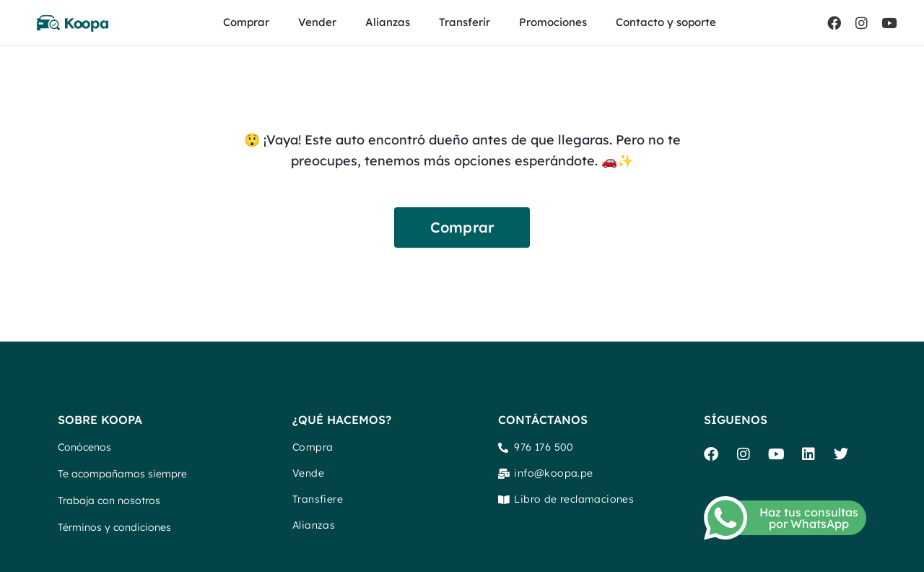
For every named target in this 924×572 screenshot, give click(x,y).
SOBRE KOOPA (100, 420)
